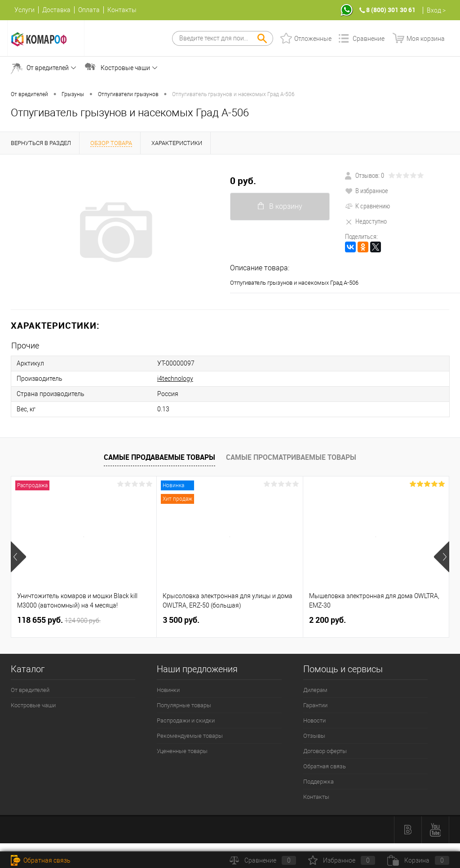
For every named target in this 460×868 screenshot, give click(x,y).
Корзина (418, 860)
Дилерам (315, 690)
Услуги (24, 10)
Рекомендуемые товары (190, 736)
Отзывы (314, 736)
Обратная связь (325, 766)
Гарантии (315, 705)
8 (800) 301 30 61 (391, 10)
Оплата (89, 10)
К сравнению (367, 206)
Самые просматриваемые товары (291, 457)
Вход (434, 10)
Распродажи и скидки (186, 720)
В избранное (367, 190)
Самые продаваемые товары (159, 457)
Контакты (122, 10)
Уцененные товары (182, 751)
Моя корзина (426, 39)
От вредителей (48, 68)
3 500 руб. (181, 620)
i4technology (175, 379)
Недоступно (366, 221)
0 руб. (243, 181)
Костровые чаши (125, 68)
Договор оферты (325, 751)
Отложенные (313, 39)
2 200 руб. (327, 620)
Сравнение (369, 39)
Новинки (168, 690)
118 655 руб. (59, 620)
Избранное (342, 860)
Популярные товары (184, 705)
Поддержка (318, 782)
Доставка (56, 10)
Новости (314, 720)
